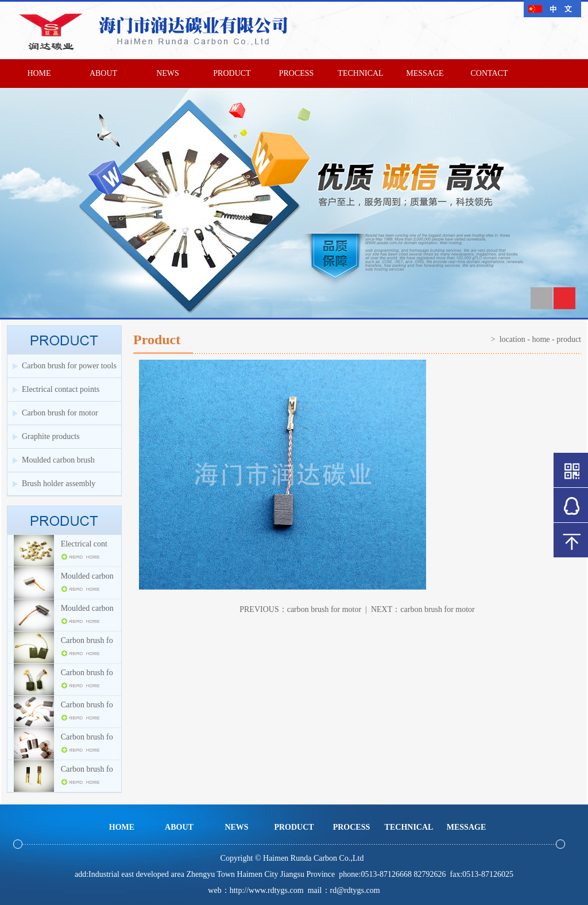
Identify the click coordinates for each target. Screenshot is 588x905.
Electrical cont (84, 544)
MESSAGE (425, 73)
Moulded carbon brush (58, 460)
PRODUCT (232, 73)
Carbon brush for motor (60, 413)
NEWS (168, 73)
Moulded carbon (87, 576)
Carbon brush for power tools (69, 366)
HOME (39, 73)
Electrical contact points (61, 389)
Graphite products (51, 436)
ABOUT (103, 73)
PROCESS (297, 73)
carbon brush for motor (324, 609)
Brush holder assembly (59, 484)
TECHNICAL (360, 73)
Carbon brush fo (87, 640)
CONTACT (490, 73)
